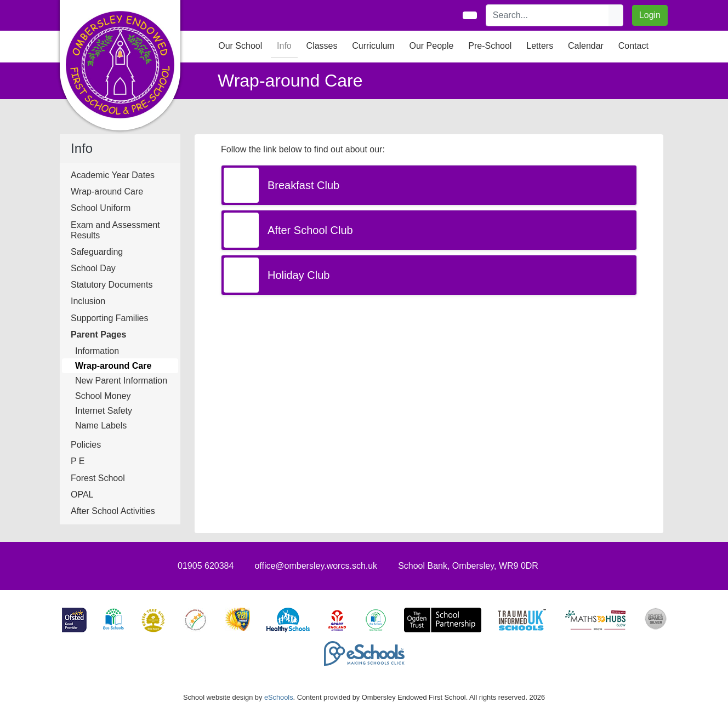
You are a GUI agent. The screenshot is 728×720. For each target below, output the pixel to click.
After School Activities (113, 511)
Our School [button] (240, 46)
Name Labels (101, 425)
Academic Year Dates (113, 175)
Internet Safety (104, 411)
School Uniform (101, 208)
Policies (86, 445)
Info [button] (284, 46)
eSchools (279, 697)
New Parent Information (121, 381)
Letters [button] (540, 46)
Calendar (586, 46)
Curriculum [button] (373, 46)
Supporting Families (109, 318)
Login (650, 15)
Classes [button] (322, 46)
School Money (103, 396)
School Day (93, 268)
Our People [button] (431, 46)
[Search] (548, 15)
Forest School (98, 478)
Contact (633, 46)
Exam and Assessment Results (115, 230)
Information (97, 351)
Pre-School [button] (490, 46)
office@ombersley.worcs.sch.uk (316, 566)
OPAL (82, 495)
